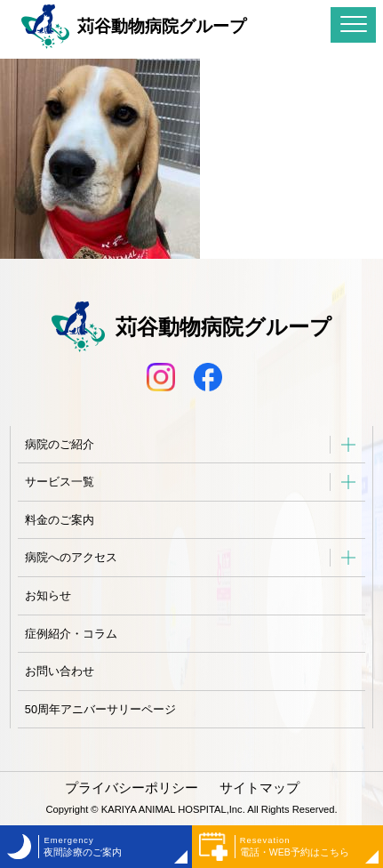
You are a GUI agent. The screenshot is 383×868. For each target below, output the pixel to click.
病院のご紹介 (60, 444)
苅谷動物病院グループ (134, 27)
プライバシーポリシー (132, 788)
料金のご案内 (60, 520)
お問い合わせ (60, 671)
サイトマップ (259, 788)
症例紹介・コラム (71, 634)
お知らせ (48, 595)
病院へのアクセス (71, 557)
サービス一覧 (60, 482)
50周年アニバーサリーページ (100, 709)
